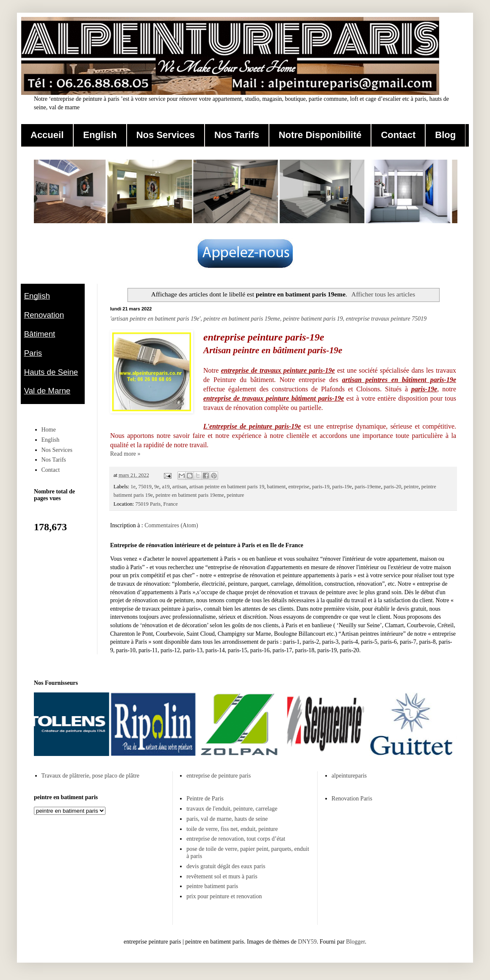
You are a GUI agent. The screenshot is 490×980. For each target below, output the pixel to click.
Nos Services (166, 135)
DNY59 (307, 942)
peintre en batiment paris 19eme (190, 495)
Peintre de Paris (205, 799)
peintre (411, 487)
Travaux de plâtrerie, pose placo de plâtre (91, 776)
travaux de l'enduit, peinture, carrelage (232, 809)
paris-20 (392, 487)
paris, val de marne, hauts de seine (227, 819)
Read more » (125, 454)
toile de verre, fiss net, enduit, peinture (232, 829)
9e (157, 487)
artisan (180, 487)
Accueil (47, 135)
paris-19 (321, 487)
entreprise (299, 487)
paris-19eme (368, 487)
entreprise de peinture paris (219, 776)
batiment (276, 487)
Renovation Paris (352, 799)
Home (49, 430)
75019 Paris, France (156, 504)
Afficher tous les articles (383, 294)
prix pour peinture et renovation (224, 896)
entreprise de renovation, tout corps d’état (236, 839)
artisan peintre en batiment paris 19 (227, 487)
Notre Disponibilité (320, 135)
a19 (166, 487)
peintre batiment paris (212, 886)
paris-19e (342, 487)
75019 (145, 487)
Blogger (355, 942)
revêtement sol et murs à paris (222, 876)
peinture (235, 495)
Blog (445, 135)
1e (133, 487)
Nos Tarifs (237, 135)
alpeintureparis (349, 776)
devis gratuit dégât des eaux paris (226, 866)
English (100, 135)
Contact (398, 135)
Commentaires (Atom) (171, 525)
